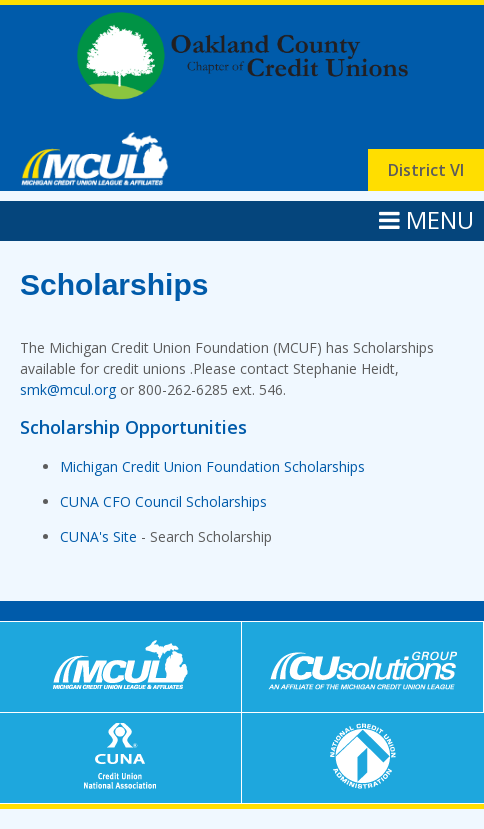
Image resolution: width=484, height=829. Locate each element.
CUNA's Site (98, 536)
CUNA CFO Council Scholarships (163, 501)
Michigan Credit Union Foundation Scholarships (212, 466)
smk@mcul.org (68, 389)
